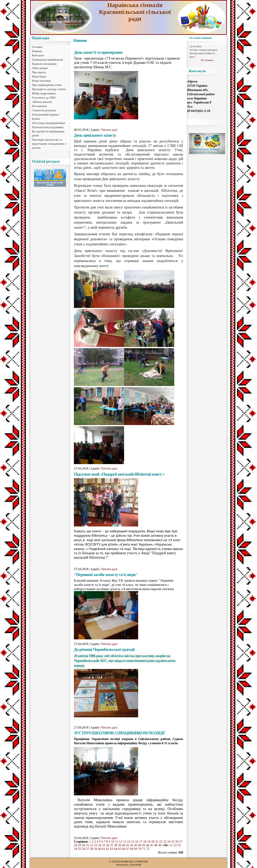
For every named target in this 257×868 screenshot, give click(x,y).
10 (113, 842)
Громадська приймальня (47, 60)
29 (80, 845)
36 (108, 845)
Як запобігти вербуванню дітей (48, 133)
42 (132, 845)
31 (88, 845)
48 (156, 845)
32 (92, 845)
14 (129, 842)
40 (124, 845)
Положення (39, 106)
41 (128, 845)
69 (136, 849)
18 (145, 842)
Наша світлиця (41, 81)
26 (177, 842)
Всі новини (207, 60)
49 (160, 845)
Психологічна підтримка (48, 127)
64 (116, 849)
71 (144, 849)
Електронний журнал (46, 115)
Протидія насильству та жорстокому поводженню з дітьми (49, 144)
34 (100, 845)
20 (153, 842)
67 (128, 849)
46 (148, 845)
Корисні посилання (44, 64)
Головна (37, 47)
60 (100, 849)
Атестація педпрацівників (48, 123)
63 (112, 849)
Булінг (36, 119)
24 (169, 842)
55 (80, 849)
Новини (37, 51)
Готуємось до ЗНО (44, 98)
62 (108, 849)
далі (192, 57)
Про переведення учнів (47, 85)
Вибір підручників (44, 93)
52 (175, 845)
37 (112, 845)
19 (149, 842)
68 (132, 849)
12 (121, 842)
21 (157, 842)
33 (96, 845)
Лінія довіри (40, 68)
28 (75, 845)
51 (171, 845)
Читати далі (109, 130)
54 (75, 849)
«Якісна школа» (42, 102)
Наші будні (39, 76)
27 (181, 842)
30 (84, 845)
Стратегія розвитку (44, 110)
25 (173, 842)
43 (136, 845)
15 (133, 842)
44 (140, 845)
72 (148, 849)
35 (104, 845)
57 (88, 849)
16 (137, 842)
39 (120, 845)
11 (117, 842)
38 (116, 845)
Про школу (39, 72)
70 (140, 849)
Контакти (38, 55)
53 (179, 845)
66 (124, 849)
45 (144, 845)
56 (84, 849)
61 (104, 849)
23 (165, 842)
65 (120, 849)
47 (152, 845)
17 (141, 842)
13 (125, 842)
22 (161, 842)
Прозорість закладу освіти (49, 89)
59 (96, 849)
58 (92, 849)
